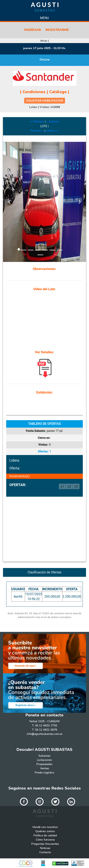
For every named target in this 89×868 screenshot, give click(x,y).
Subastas (44, 756)
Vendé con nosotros (45, 827)
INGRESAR (33, 30)
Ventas (45, 768)
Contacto (45, 852)
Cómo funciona (45, 840)
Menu (45, 18)
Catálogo (58, 92)
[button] (9, 202)
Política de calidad (45, 835)
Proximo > (37, 131)
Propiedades (44, 764)
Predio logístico (44, 773)
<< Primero (37, 122)
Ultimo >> (52, 131)
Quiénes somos (45, 831)
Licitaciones (44, 760)
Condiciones (34, 92)
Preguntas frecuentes (45, 844)
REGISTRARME (57, 30)
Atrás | (44, 41)
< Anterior (53, 122)
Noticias (45, 848)
